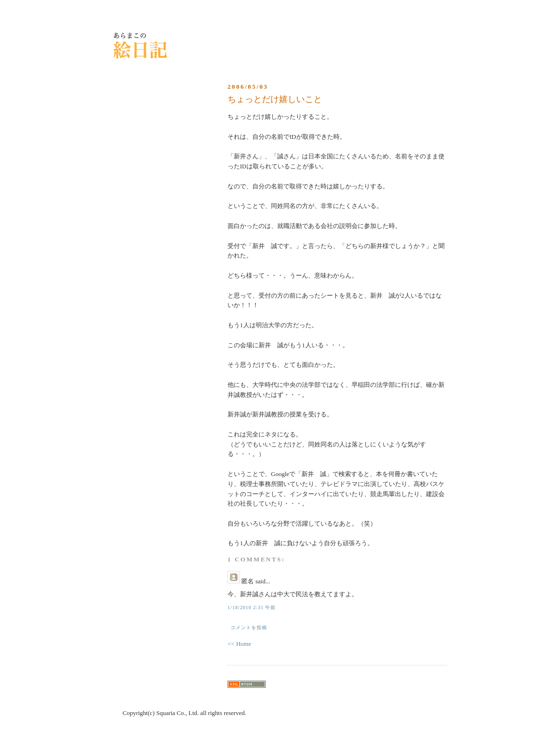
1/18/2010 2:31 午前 (252, 607)
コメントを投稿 (249, 627)
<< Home (239, 644)
